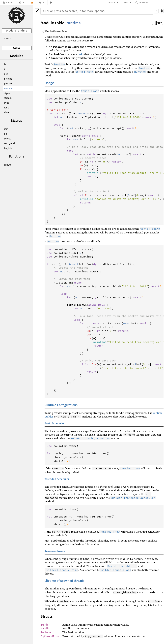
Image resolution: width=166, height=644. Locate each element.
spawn (8, 165)
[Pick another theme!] (37, 11)
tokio (17, 48)
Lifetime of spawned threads (64, 581)
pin (6, 134)
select (7, 139)
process (8, 84)
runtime (8, 88)
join (6, 129)
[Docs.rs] (8, 3)
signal (7, 93)
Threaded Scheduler (57, 479)
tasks (81, 54)
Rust (126, 3)
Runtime (46, 632)
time (7, 113)
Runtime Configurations (61, 405)
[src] (160, 23)
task (6, 108)
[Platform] (42, 3)
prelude (8, 79)
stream (8, 98)
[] (154, 23)
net (6, 74)
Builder (45, 625)
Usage (49, 83)
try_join (8, 148)
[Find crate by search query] (152, 3)
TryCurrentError (50, 636)
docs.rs (112, 3)
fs (5, 64)
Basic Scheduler (54, 423)
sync (7, 103)
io (5, 69)
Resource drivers (55, 551)
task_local (10, 144)
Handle (45, 628)
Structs (8, 39)
